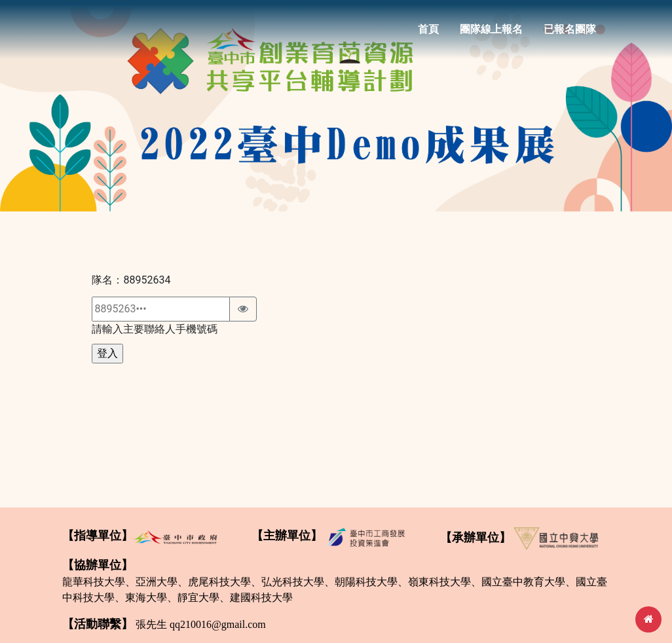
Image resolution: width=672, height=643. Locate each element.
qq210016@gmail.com (218, 624)
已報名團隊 (570, 34)
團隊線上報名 (491, 34)
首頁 (428, 34)
